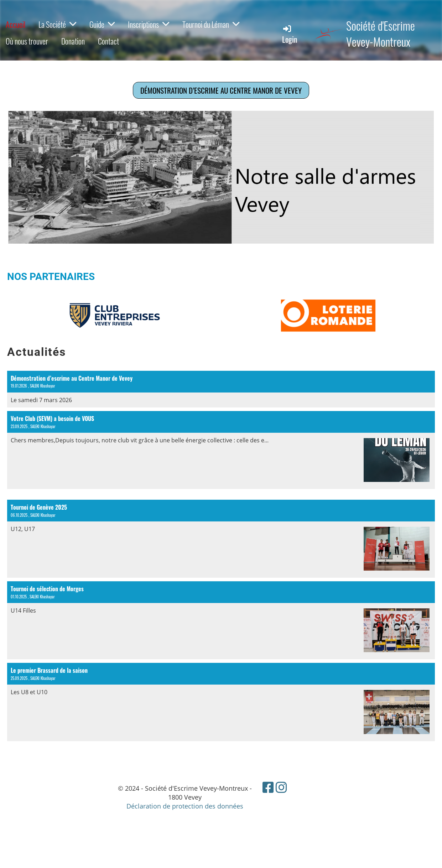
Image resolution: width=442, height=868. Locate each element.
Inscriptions (149, 24)
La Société (57, 24)
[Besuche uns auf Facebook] (268, 787)
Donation (73, 41)
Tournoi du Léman (211, 24)
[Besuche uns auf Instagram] (281, 787)
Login (290, 34)
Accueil (15, 24)
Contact (108, 41)
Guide (102, 24)
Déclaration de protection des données (185, 806)
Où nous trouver (27, 41)
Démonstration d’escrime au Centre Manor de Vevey (221, 90)
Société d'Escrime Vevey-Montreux (381, 34)
